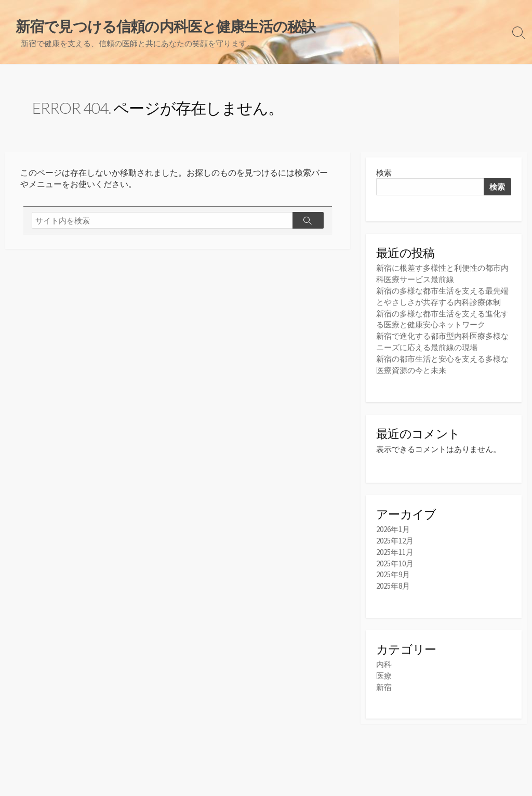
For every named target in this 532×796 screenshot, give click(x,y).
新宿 (384, 681)
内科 (384, 659)
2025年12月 (395, 538)
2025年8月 (393, 581)
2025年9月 (393, 570)
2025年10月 (395, 559)
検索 (384, 173)
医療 (384, 671)
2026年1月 (393, 527)
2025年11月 (395, 548)
